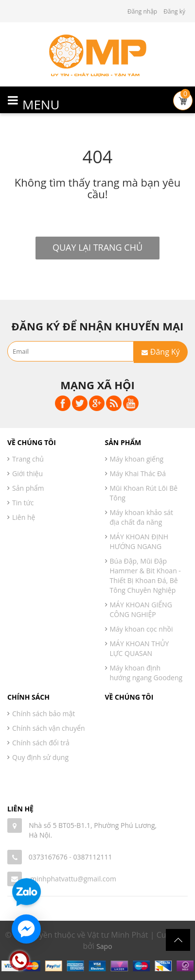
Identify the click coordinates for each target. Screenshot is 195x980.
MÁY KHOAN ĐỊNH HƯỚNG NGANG (139, 542)
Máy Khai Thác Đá (138, 473)
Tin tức (23, 503)
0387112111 (92, 857)
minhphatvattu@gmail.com (73, 879)
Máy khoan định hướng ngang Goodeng (146, 673)
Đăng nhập (142, 11)
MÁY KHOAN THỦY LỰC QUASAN (140, 648)
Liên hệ (24, 517)
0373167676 (48, 857)
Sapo (104, 946)
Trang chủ (28, 459)
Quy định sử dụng (40, 757)
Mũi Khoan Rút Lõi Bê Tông (144, 493)
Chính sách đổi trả (41, 743)
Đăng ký (174, 11)
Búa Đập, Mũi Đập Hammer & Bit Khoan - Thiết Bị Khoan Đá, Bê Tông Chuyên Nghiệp (145, 576)
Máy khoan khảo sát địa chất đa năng (142, 517)
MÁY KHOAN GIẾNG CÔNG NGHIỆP (141, 610)
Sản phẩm (28, 488)
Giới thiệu (27, 473)
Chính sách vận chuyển (48, 728)
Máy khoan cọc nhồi (142, 629)
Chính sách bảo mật (44, 714)
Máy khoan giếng (137, 459)
